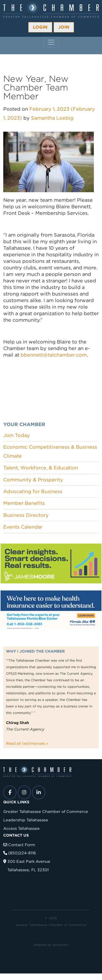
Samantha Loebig (52, 118)
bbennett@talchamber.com (54, 355)
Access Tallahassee (21, 828)
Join (64, 27)
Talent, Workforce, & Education (41, 468)
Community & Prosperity (33, 480)
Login (40, 27)
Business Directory (26, 515)
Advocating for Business (33, 491)
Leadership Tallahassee (26, 820)
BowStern (61, 945)
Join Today (17, 435)
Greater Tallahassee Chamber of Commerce (46, 811)
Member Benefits (24, 503)
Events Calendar (23, 527)
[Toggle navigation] (51, 42)
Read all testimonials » (27, 743)
